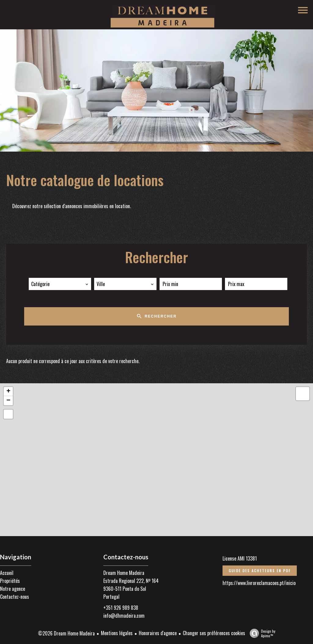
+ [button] (8, 392)
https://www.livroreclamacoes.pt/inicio (259, 583)
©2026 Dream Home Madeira (66, 633)
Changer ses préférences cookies (214, 633)
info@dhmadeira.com (124, 616)
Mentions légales (117, 633)
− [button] (8, 401)
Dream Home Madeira (124, 573)
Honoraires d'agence (158, 633)
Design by (261, 633)
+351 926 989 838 (121, 608)
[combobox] (60, 284)
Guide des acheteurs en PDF (260, 570)
